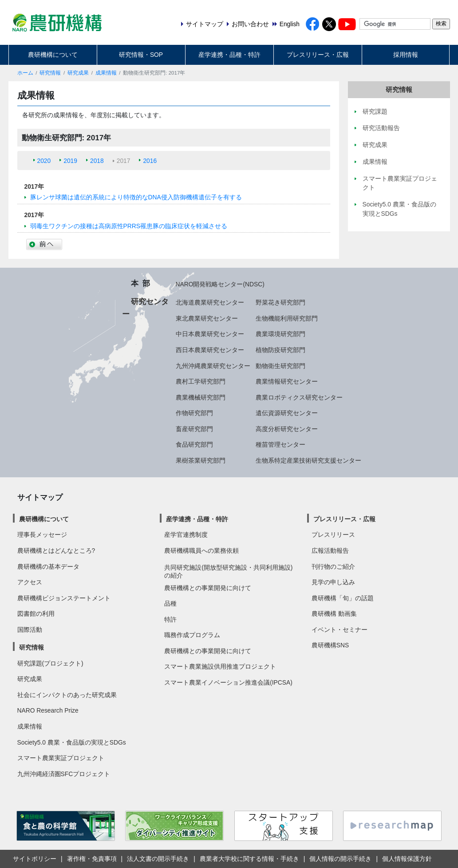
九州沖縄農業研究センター (213, 366)
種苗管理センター (280, 444)
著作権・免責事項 (92, 859)
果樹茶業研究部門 (201, 460)
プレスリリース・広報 (318, 55)
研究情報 (50, 73)
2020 (44, 161)
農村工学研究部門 (201, 381)
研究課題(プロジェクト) (50, 663)
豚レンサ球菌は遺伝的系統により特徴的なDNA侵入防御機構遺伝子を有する (136, 197)
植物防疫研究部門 (280, 350)
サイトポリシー (35, 859)
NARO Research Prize (48, 710)
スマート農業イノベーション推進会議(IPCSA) (228, 682)
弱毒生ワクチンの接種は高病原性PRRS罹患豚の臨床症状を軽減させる (129, 226)
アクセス (30, 582)
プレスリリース (333, 535)
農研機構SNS (330, 645)
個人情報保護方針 (407, 859)
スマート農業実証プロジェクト (61, 758)
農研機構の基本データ (48, 567)
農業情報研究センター (287, 381)
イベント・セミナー (340, 630)
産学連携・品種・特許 (229, 55)
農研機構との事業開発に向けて (208, 588)
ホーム (25, 73)
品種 (170, 603)
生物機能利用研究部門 (287, 318)
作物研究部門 (194, 413)
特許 (170, 619)
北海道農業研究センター (210, 302)
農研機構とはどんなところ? (56, 551)
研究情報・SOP (141, 55)
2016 (150, 161)
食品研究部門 (194, 444)
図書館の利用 (36, 614)
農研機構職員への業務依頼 (201, 551)
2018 (97, 161)
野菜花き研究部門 (280, 302)
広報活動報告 (330, 551)
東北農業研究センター (207, 318)
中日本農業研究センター (210, 334)
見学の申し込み (333, 582)
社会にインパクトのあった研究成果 (67, 695)
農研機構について (53, 55)
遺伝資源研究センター (287, 413)
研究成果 (78, 73)
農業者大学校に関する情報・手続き (249, 859)
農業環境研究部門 (280, 334)
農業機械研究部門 (201, 397)
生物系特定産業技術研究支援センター (308, 460)
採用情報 (406, 55)
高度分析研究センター (287, 429)
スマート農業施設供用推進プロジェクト (220, 666)
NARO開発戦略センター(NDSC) (220, 284)
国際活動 (30, 630)
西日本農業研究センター (210, 350)
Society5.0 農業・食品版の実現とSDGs (72, 742)
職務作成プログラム (192, 635)
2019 (70, 161)
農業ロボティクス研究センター (299, 397)
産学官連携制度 (186, 535)
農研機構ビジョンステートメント (64, 598)
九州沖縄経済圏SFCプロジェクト (64, 774)
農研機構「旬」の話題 (343, 598)
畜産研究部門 (194, 429)
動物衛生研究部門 (280, 366)
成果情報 (106, 73)
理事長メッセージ (42, 535)
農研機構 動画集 (334, 614)
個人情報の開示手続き (340, 859)
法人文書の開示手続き (158, 859)
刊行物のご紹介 (333, 567)
